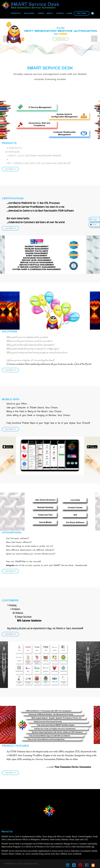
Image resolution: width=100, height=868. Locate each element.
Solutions (30, 13)
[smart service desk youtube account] (80, 866)
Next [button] (94, 39)
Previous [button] (6, 39)
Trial (93, 224)
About (50, 13)
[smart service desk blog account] (93, 866)
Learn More (37, 217)
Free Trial (82, 13)
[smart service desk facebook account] (87, 866)
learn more (37, 160)
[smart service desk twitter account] (74, 866)
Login (69, 13)
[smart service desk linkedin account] (68, 866)
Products (16, 13)
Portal (41, 13)
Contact (60, 13)
